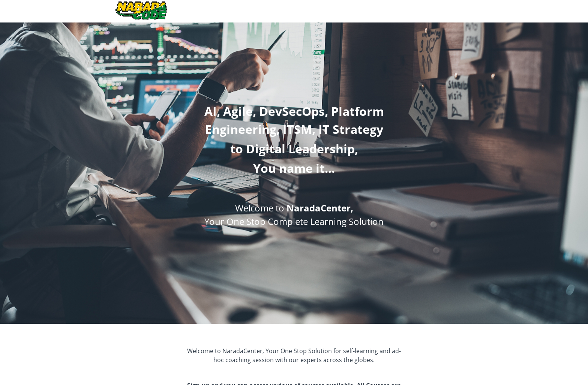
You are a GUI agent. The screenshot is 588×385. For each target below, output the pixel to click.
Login (467, 11)
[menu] (464, 11)
